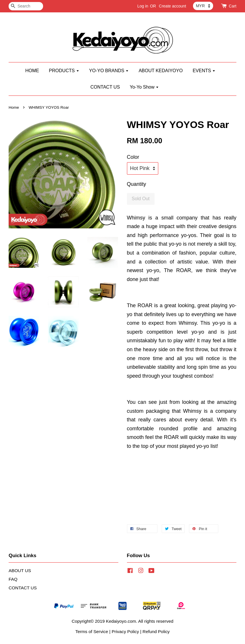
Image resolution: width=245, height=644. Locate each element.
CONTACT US (105, 87)
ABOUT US (20, 571)
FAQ (13, 579)
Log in (143, 6)
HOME (32, 71)
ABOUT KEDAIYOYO (161, 71)
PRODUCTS (64, 71)
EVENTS (204, 71)
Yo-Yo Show (144, 87)
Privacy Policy (125, 631)
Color (133, 157)
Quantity (137, 184)
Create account (172, 6)
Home (14, 107)
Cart (233, 6)
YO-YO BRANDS (109, 71)
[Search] (26, 6)
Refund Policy (156, 631)
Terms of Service (92, 631)
